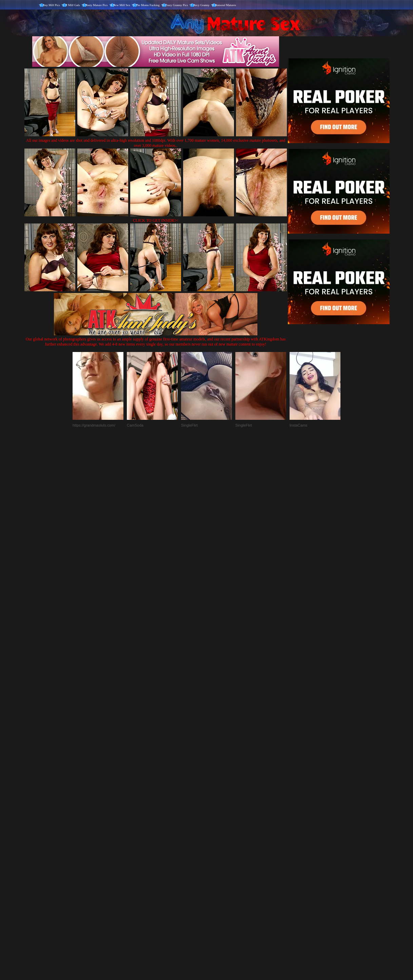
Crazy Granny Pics (176, 5)
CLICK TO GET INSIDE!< (156, 220)
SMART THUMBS (219, 838)
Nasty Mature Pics (96, 5)
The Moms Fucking (148, 5)
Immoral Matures (225, 5)
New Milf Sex (122, 5)
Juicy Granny (201, 5)
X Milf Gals (73, 5)
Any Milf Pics (51, 5)
